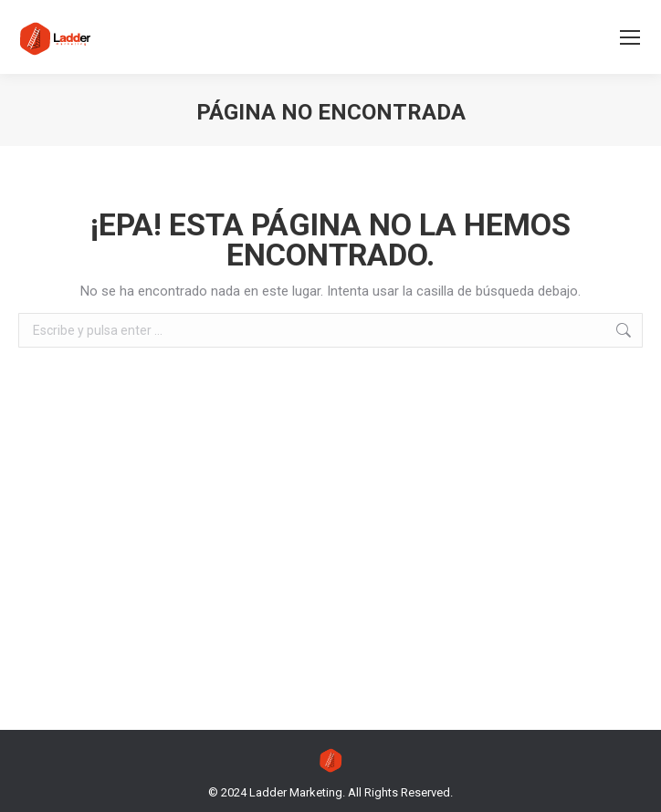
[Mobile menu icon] (630, 37)
